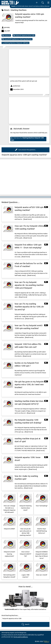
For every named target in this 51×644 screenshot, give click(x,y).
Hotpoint (6, 35)
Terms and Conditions (21, 637)
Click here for (27, 139)
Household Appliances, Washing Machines (17, 39)
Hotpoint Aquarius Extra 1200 (24, 35)
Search (25, 624)
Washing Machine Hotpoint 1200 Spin (15, 43)
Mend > (6, 10)
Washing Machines (19, 10)
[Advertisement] (29, 63)
